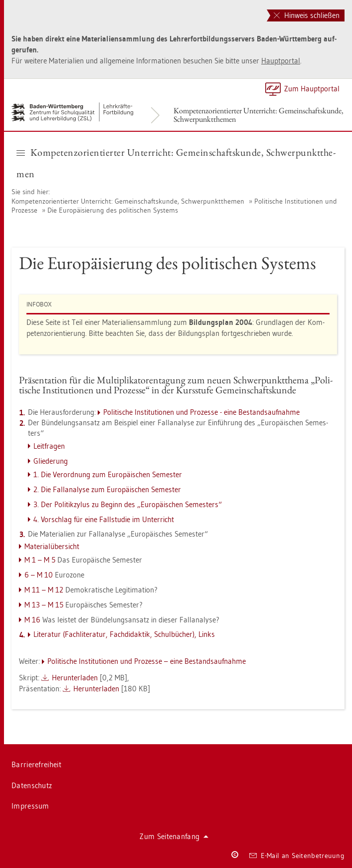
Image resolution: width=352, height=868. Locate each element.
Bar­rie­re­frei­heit (36, 764)
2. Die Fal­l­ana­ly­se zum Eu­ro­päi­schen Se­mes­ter (107, 489)
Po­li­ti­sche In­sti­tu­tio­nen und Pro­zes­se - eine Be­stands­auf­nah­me (201, 412)
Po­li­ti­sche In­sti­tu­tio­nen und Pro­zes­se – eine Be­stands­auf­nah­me (147, 661)
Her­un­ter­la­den (75, 678)
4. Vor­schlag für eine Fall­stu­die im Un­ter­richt (104, 519)
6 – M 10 (39, 575)
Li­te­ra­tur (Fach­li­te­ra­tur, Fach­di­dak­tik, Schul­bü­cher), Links (124, 634)
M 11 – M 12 (44, 590)
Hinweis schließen (307, 15)
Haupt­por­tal (281, 61)
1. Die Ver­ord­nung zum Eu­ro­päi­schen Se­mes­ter (108, 474)
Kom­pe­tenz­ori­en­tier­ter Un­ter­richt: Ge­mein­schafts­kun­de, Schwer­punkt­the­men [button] (176, 163)
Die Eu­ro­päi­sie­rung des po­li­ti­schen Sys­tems (113, 210)
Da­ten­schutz (32, 785)
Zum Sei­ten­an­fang (174, 836)
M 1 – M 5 (40, 560)
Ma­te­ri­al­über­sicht (52, 546)
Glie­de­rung (51, 461)
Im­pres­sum (30, 806)
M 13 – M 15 (44, 605)
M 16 (32, 620)
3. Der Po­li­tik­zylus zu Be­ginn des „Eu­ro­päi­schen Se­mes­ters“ (128, 504)
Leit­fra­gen (49, 446)
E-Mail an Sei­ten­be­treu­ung (297, 856)
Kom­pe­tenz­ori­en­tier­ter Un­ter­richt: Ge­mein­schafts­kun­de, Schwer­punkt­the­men (259, 115)
